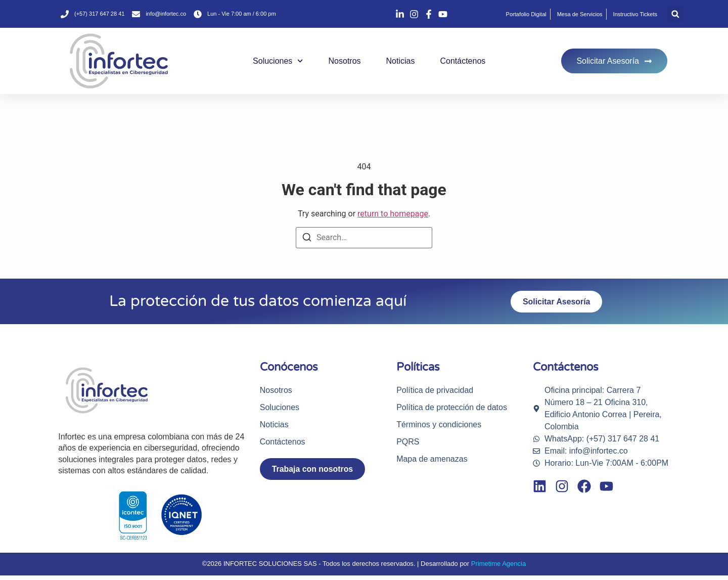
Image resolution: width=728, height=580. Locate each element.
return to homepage (393, 214)
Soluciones (278, 61)
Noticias (401, 61)
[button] (675, 14)
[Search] (307, 239)
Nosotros (345, 61)
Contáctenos (463, 61)
